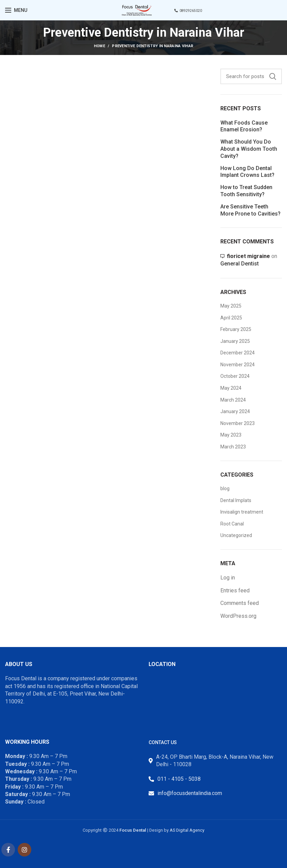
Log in (228, 578)
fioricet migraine (248, 256)
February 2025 (236, 329)
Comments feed (240, 603)
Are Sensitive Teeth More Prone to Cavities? (250, 210)
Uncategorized (236, 535)
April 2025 (231, 318)
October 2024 (235, 376)
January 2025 (235, 341)
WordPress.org (238, 616)
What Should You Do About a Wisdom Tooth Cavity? (249, 149)
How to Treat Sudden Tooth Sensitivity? (246, 191)
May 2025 (231, 306)
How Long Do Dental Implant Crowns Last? (247, 172)
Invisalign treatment (242, 512)
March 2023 (233, 447)
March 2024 (233, 400)
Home (99, 46)
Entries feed (235, 590)
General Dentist (240, 264)
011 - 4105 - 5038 (179, 779)
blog (225, 488)
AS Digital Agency (187, 830)
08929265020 (188, 11)
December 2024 (238, 353)
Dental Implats (236, 500)
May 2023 (231, 435)
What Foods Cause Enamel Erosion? (244, 126)
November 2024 (238, 365)
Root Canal (232, 524)
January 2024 (235, 411)
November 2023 (238, 423)
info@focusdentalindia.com (190, 793)
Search (273, 76)
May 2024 (231, 388)
